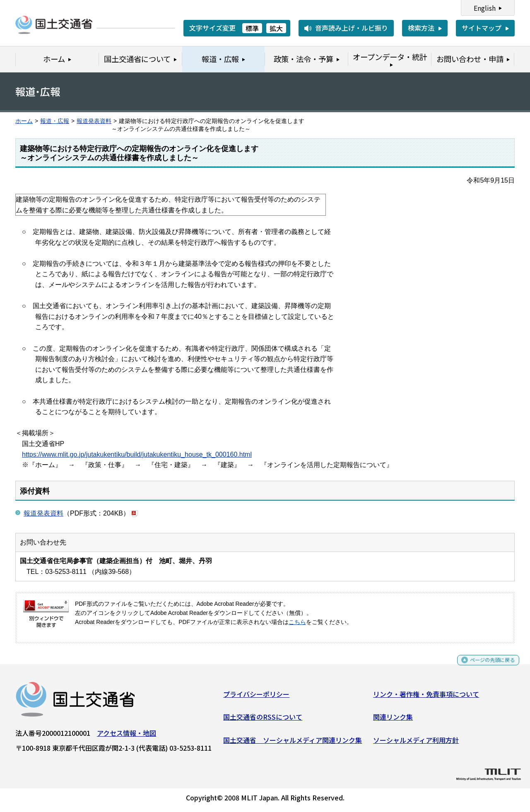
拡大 (276, 28)
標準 (252, 28)
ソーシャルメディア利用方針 (416, 743)
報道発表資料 (94, 121)
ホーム (24, 121)
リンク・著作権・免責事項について (426, 697)
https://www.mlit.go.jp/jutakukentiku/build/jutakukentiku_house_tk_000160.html (137, 454)
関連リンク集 (393, 720)
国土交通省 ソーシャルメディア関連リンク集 (293, 743)
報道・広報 (55, 121)
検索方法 (421, 28)
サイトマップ (482, 28)
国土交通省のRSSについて (263, 720)
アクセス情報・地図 (126, 736)
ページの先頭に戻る (485, 667)
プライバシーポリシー (256, 697)
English (485, 8)
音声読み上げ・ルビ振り (352, 28)
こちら (297, 622)
